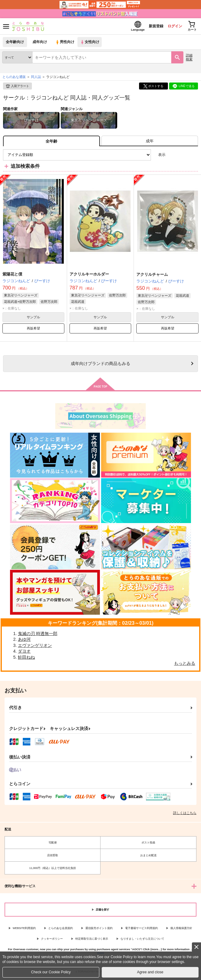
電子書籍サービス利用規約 (141, 930)
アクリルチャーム (152, 276)
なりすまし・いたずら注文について (142, 941)
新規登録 (150, 27)
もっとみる (185, 665)
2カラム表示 (183, 157)
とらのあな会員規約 (61, 930)
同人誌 (36, 79)
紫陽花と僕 (12, 276)
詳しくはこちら (185, 815)
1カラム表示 (193, 157)
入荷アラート (17, 88)
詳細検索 (189, 59)
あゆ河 (24, 641)
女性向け (91, 44)
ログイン (171, 27)
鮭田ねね (26, 659)
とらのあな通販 (14, 79)
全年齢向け (15, 44)
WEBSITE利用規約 (24, 930)
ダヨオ (24, 653)
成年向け (40, 44)
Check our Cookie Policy (51, 972)
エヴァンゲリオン (35, 647)
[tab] (150, 143)
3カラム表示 (172, 157)
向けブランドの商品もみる (101, 365)
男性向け (65, 44)
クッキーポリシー (52, 941)
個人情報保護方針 (181, 930)
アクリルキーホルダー (89, 276)
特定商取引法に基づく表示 (92, 941)
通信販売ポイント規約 (99, 930)
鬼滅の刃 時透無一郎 (38, 635)
